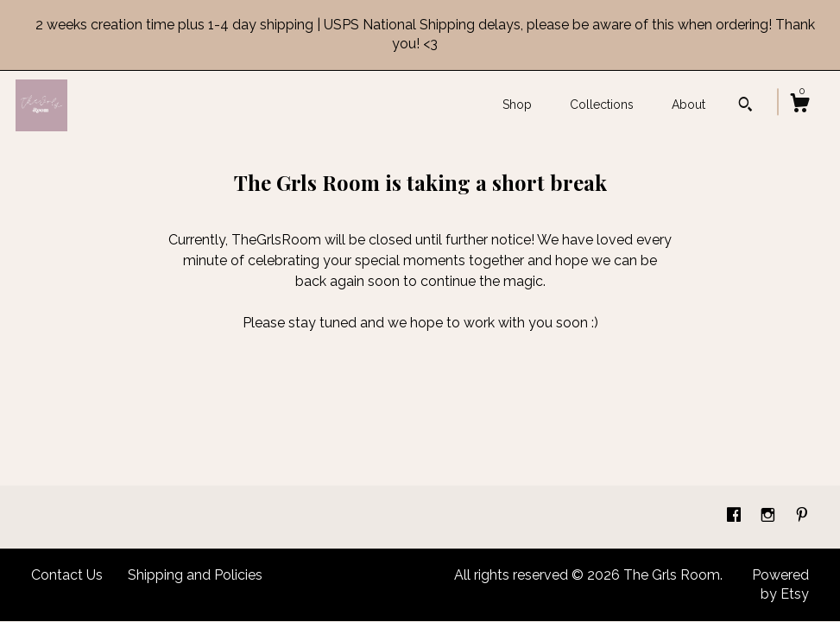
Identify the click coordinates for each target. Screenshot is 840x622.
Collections (602, 105)
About (688, 105)
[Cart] (799, 105)
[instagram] (770, 516)
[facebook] (736, 516)
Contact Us (67, 575)
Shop (517, 105)
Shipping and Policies (195, 575)
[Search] (745, 106)
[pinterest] (802, 516)
